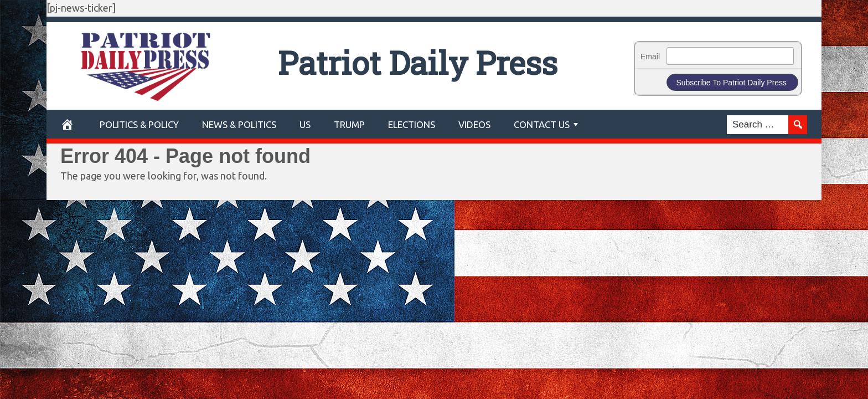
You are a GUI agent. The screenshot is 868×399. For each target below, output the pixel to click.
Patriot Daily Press (418, 62)
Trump (349, 124)
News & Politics (239, 124)
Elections (412, 124)
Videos (474, 124)
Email (650, 57)
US (305, 124)
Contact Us (542, 124)
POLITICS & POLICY (139, 124)
